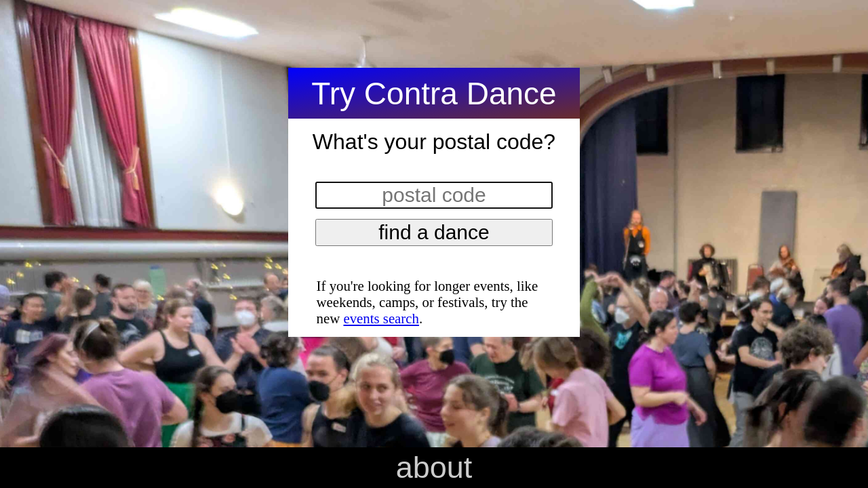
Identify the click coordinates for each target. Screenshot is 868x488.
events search (381, 318)
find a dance (434, 232)
